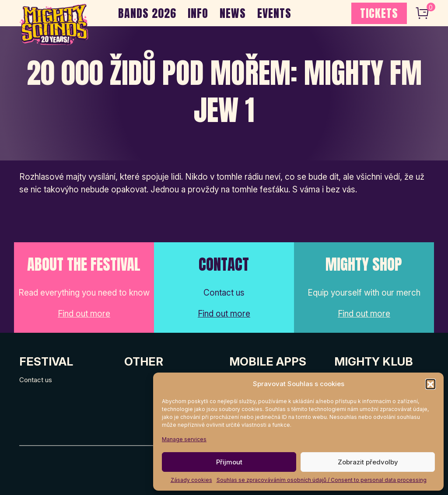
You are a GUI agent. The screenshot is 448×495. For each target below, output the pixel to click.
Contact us (36, 380)
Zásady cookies (191, 480)
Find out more (84, 314)
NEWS (233, 13)
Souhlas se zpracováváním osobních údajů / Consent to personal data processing (322, 480)
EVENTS (274, 13)
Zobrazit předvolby (368, 462)
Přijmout (229, 462)
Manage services (184, 439)
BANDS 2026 (147, 13)
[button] (430, 384)
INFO (198, 13)
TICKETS (379, 13)
